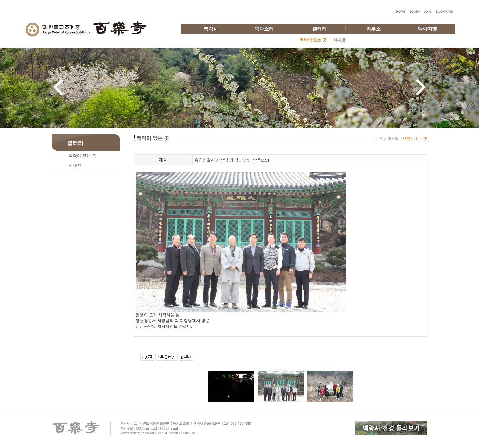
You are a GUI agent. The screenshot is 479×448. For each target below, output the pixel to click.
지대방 (339, 40)
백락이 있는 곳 (82, 156)
